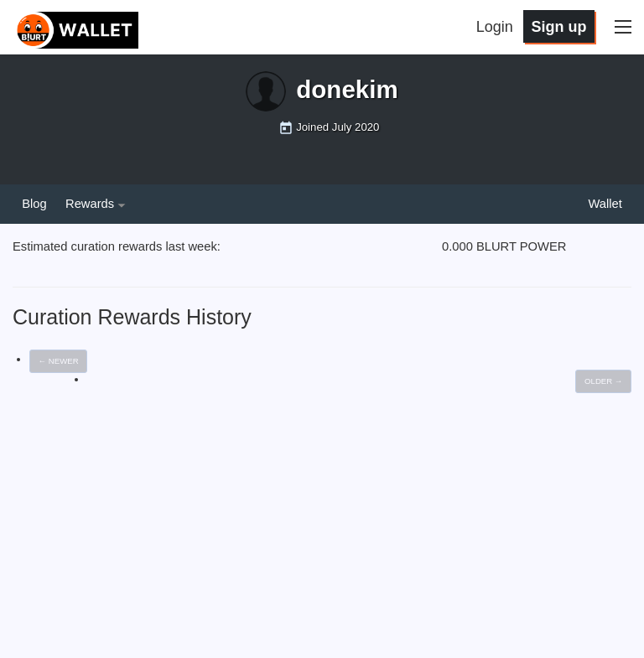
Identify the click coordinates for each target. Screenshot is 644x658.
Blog (34, 204)
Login (495, 27)
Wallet (605, 204)
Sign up (558, 27)
